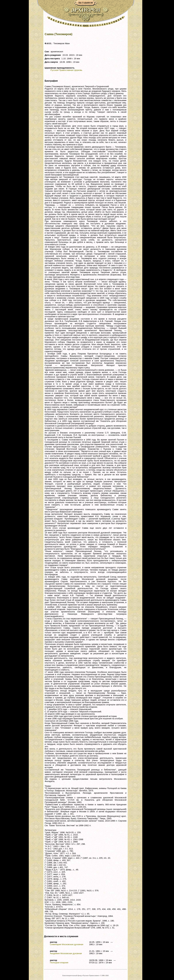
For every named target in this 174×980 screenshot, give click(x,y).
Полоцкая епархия (59, 963)
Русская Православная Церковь (66, 70)
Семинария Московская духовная (67, 944)
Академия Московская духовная (66, 953)
